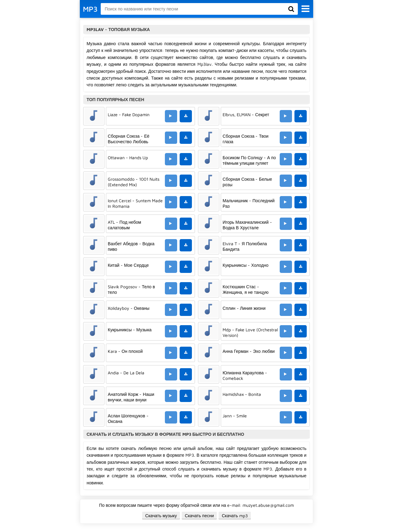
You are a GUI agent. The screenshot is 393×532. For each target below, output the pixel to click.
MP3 (90, 9)
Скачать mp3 (235, 516)
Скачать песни (199, 516)
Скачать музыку (161, 516)
